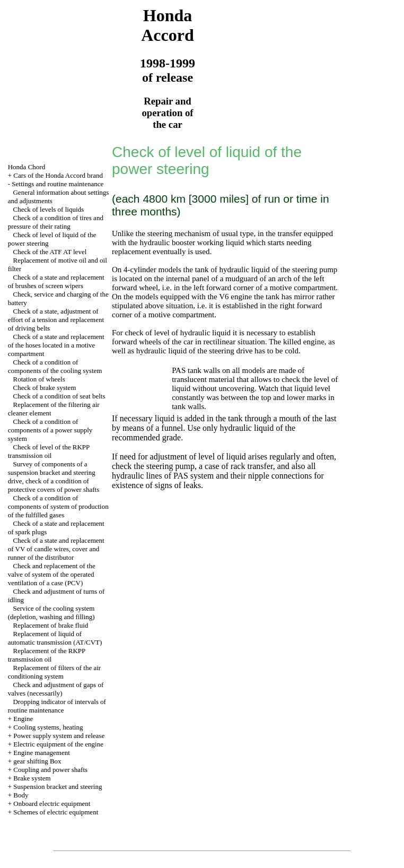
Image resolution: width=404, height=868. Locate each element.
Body (21, 795)
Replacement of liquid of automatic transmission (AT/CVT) (55, 638)
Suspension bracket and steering (58, 787)
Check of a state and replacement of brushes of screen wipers (56, 281)
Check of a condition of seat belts (59, 396)
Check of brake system (44, 388)
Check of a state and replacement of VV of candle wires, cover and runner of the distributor (56, 549)
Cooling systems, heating (48, 727)
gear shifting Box (37, 761)
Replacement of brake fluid (50, 625)
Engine (23, 719)
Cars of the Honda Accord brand (58, 175)
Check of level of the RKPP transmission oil (49, 451)
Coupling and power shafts (50, 770)
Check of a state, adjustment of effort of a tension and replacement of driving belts (56, 320)
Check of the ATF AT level (50, 252)
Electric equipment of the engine (58, 744)
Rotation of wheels (39, 379)
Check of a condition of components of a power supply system (50, 430)
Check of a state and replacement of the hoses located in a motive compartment (56, 345)
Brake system (32, 778)
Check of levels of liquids (48, 209)
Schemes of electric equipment (56, 812)
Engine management (42, 753)
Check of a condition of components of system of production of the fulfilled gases (58, 506)
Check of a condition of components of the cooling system (55, 366)
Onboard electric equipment (52, 804)
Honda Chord (27, 167)
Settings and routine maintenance (58, 184)
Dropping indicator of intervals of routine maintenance (57, 706)
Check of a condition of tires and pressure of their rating (56, 222)
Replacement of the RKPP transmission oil (47, 655)
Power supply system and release (59, 736)
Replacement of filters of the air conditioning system (54, 672)
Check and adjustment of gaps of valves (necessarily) (56, 689)
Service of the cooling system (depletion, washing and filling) (51, 613)
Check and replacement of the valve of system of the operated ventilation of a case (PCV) (52, 574)
